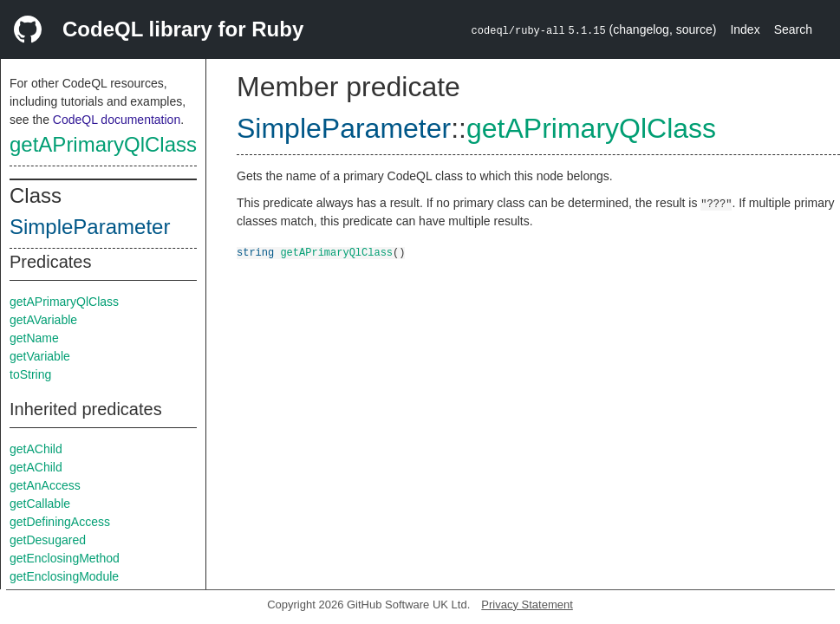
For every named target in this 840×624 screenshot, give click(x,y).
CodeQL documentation (117, 120)
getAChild (36, 449)
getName (34, 338)
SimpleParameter (90, 227)
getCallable (40, 504)
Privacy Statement (527, 604)
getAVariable (43, 320)
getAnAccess (45, 485)
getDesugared (48, 540)
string (255, 252)
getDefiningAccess (60, 522)
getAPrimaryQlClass (103, 144)
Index (745, 29)
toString (30, 374)
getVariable (40, 356)
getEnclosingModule (64, 576)
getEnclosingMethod (65, 558)
